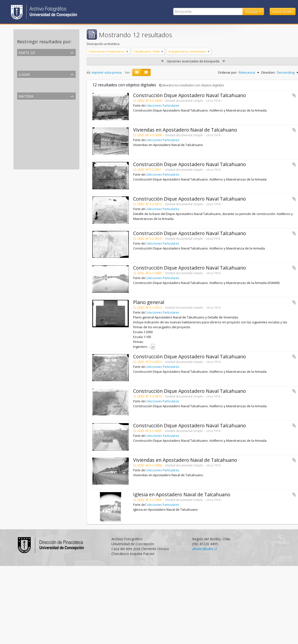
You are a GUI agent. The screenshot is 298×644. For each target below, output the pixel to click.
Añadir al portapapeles (294, 95)
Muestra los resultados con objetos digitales (192, 85)
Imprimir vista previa (104, 72)
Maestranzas (27, 132)
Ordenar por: (228, 72)
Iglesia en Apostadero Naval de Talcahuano (182, 494)
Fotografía (26, 115)
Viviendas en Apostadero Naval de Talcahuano (185, 130)
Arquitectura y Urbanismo (37, 109)
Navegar (252, 11)
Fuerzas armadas (30, 156)
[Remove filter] (127, 51)
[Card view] (137, 72)
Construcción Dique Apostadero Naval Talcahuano (190, 95)
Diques (23, 138)
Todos (23, 59)
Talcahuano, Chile (31, 87)
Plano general (149, 302)
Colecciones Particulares (36, 65)
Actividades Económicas (35, 126)
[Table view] (146, 72)
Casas (22, 162)
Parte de (27, 52)
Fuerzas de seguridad (33, 150)
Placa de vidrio (29, 121)
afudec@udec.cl (205, 549)
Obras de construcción (34, 144)
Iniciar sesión (283, 11)
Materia (26, 96)
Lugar (24, 74)
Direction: (268, 72)
